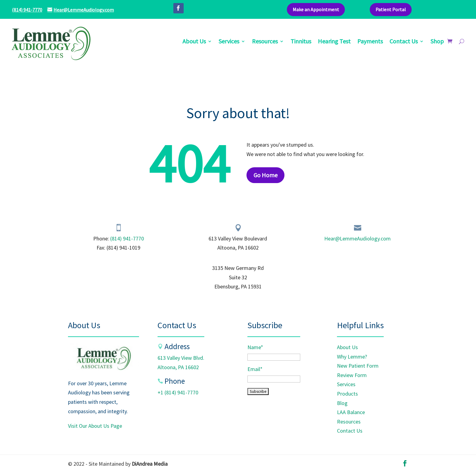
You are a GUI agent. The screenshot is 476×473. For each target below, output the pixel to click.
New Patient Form (358, 366)
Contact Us (404, 42)
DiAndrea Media (150, 464)
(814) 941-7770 (27, 10)
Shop (437, 42)
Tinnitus (301, 42)
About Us (194, 42)
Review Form (352, 375)
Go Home (265, 175)
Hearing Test (334, 42)
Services (229, 42)
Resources (265, 42)
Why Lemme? (352, 357)
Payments (370, 42)
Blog (342, 403)
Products (347, 394)
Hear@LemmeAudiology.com (357, 238)
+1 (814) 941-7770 (178, 392)
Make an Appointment (316, 9)
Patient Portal (391, 9)
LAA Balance (351, 412)
